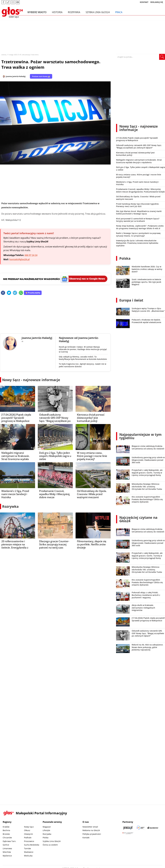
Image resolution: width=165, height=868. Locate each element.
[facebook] (3, 293)
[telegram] (15, 293)
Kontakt (86, 838)
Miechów (7, 852)
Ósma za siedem (50, 845)
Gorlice (6, 845)
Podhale (28, 838)
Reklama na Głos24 (91, 830)
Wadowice (29, 852)
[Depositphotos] (153, 828)
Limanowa (7, 848)
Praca (119, 13)
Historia (57, 13)
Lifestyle (46, 830)
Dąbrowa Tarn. (9, 841)
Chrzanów (7, 838)
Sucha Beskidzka (32, 845)
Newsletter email (90, 827)
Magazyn (47, 827)
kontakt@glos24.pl (20, 259)
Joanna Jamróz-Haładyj (16, 76)
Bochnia (6, 830)
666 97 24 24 (31, 255)
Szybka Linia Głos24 (98, 13)
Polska (125, 258)
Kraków (6, 827)
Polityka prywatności (92, 834)
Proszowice (29, 841)
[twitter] (9, 293)
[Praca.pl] (128, 828)
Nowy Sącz (29, 827)
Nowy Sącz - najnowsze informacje (31, 380)
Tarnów (27, 848)
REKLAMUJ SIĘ (157, 3)
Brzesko (6, 834)
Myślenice (7, 856)
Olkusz (27, 830)
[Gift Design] (128, 833)
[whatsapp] (21, 293)
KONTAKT (144, 3)
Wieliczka (28, 856)
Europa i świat (131, 300)
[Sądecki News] (140, 828)
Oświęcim (28, 834)
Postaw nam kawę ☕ (41, 76)
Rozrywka (74, 13)
